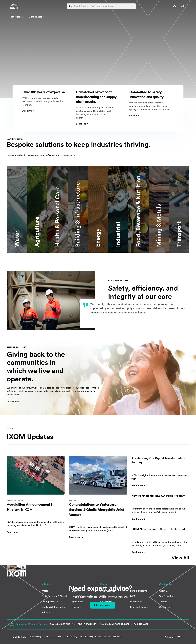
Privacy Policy (35, 637)
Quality (134, 116)
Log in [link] (182, 6)
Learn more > (14, 401)
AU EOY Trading (71, 637)
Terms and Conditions (52, 637)
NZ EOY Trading (86, 637)
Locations (82, 124)
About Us (28, 111)
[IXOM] (20, 6)
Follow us (170, 637)
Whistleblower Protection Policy (108, 637)
